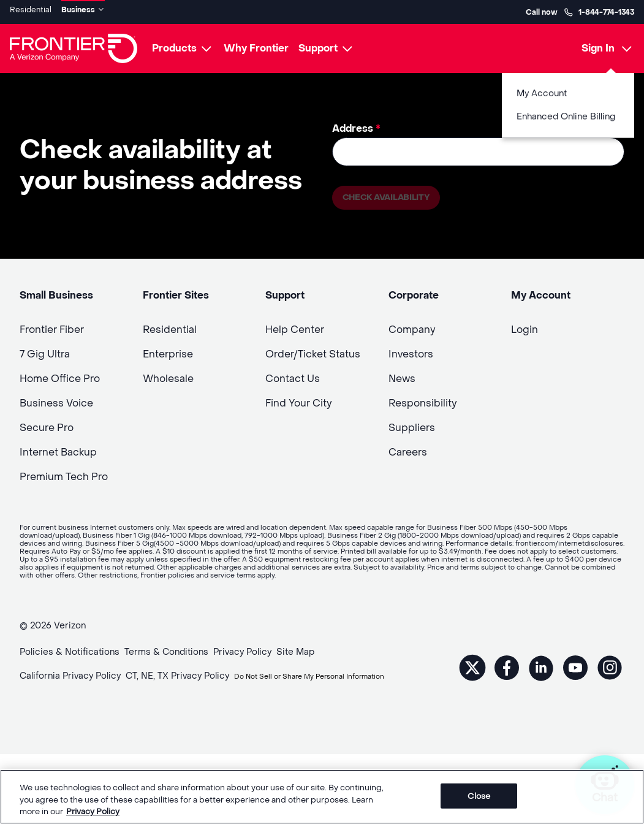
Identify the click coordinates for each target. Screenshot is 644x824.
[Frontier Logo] (74, 44)
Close (479, 795)
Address (356, 124)
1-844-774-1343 (599, 10)
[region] (322, 797)
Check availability (394, 196)
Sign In (598, 44)
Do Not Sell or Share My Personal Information (116, 689)
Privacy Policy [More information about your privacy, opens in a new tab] (93, 811)
